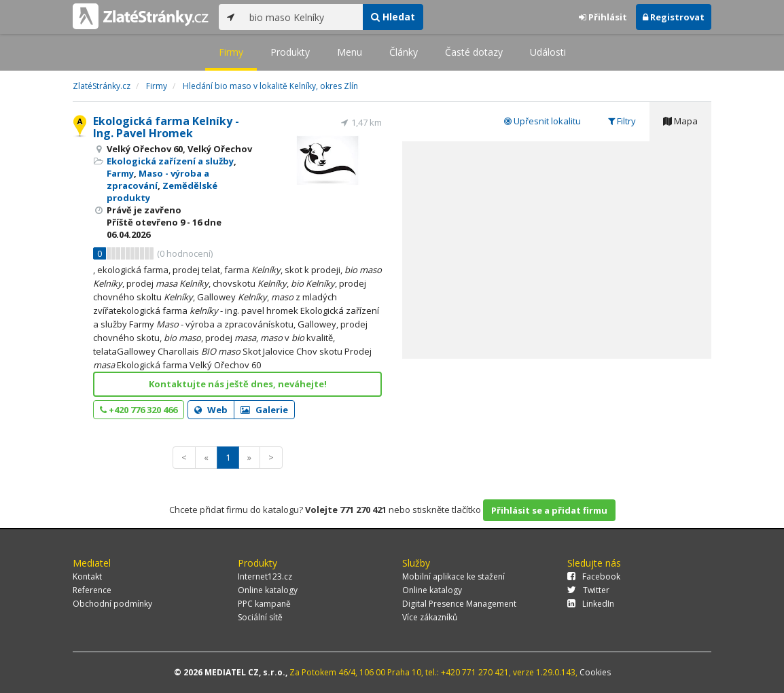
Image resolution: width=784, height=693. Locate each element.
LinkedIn (591, 604)
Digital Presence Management (459, 604)
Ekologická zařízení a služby (170, 161)
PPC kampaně (264, 604)
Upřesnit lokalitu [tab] (542, 121)
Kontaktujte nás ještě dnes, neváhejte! (238, 384)
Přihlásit (603, 17)
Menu (350, 52)
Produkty (290, 52)
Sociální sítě (260, 617)
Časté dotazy (474, 52)
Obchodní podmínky (112, 604)
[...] (303, 17)
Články (404, 52)
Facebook (594, 576)
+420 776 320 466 (139, 410)
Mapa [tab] (680, 121)
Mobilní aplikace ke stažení (453, 576)
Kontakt (87, 576)
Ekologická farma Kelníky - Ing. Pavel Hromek (166, 127)
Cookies (595, 672)
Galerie (264, 410)
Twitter (588, 590)
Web (211, 410)
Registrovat (674, 17)
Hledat (393, 17)
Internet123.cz (265, 576)
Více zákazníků (430, 617)
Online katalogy (268, 590)
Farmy (120, 173)
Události (548, 52)
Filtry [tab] (622, 121)
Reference (92, 590)
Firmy (231, 52)
